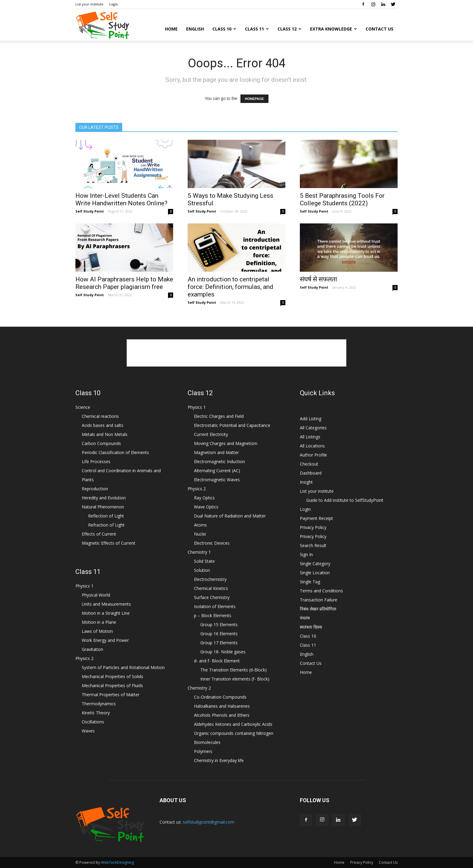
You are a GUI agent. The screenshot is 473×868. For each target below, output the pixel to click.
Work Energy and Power (105, 640)
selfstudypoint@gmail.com (209, 822)
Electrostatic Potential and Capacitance (232, 425)
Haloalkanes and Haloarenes (222, 706)
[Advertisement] (237, 353)
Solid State (204, 561)
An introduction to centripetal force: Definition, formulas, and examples (230, 287)
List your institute (89, 4)
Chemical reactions (100, 416)
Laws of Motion (97, 631)
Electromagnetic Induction (219, 461)
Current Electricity (211, 434)
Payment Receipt (316, 518)
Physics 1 (84, 586)
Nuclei (200, 534)
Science (83, 407)
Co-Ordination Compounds (220, 697)
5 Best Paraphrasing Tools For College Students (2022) (342, 199)
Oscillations (93, 722)
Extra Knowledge (333, 29)
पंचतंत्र (305, 618)
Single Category (315, 564)
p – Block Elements (213, 615)
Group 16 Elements (219, 634)
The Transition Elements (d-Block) (233, 670)
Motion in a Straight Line (106, 613)
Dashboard (311, 473)
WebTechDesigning (117, 862)
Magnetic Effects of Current (109, 543)
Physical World (96, 595)
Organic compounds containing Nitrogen (234, 733)
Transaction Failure (319, 600)
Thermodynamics (99, 704)
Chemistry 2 (199, 688)
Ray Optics (204, 498)
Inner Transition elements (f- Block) (235, 679)
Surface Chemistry (212, 597)
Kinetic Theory (96, 713)
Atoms (200, 525)
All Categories (313, 428)
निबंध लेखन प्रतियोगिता (318, 609)
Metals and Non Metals (105, 434)
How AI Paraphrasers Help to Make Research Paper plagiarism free (124, 283)
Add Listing (311, 419)
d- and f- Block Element (217, 661)
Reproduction (95, 489)
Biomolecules (207, 742)
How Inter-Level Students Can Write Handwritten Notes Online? (121, 199)
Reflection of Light (106, 516)
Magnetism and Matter (216, 452)
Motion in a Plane (99, 622)
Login (114, 4)
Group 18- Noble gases (223, 652)
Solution (202, 570)
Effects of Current (99, 534)
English (195, 29)
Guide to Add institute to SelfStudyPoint (345, 500)
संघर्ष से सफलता (318, 279)
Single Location (315, 573)
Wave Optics (206, 507)
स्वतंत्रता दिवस (311, 627)
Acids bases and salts (103, 425)
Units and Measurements (106, 604)
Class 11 (257, 29)
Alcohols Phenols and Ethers (222, 715)
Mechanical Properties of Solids (113, 676)
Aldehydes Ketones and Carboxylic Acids (233, 724)
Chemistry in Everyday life (219, 760)
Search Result (313, 545)
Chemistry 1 (199, 552)
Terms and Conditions (321, 591)
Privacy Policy (313, 527)
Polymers (203, 751)
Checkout (309, 464)
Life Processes (96, 461)
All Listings (310, 437)
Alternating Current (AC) (217, 471)
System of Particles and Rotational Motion (123, 667)
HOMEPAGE (254, 99)
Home (171, 29)
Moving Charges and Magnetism (226, 443)
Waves (88, 731)
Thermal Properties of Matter (111, 695)
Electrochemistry (210, 579)
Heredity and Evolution (104, 498)
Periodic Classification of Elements (115, 452)
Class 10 (224, 29)
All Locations (312, 446)
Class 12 (289, 29)
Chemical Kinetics (211, 588)
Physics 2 (84, 658)
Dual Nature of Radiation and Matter (230, 516)
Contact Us (379, 29)
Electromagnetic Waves (217, 480)
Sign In (306, 554)
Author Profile (313, 455)
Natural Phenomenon (103, 507)
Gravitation (92, 649)
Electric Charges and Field (219, 416)
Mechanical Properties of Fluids (112, 685)
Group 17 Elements (219, 643)
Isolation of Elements (215, 606)
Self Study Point (90, 211)
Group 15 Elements (219, 625)
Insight (306, 482)
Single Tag (310, 582)
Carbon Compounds (101, 443)
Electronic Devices (212, 543)
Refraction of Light (106, 525)
